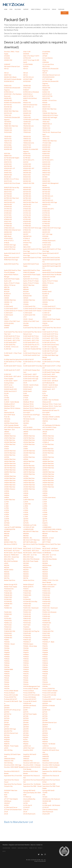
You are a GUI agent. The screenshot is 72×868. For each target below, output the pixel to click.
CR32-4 (45, 317)
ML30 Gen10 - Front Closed (51, 551)
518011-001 (46, 86)
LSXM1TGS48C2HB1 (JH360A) (52, 529)
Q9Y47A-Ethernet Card (11, 733)
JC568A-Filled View (29, 440)
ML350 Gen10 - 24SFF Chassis (32, 553)
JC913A (6, 449)
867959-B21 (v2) (48, 196)
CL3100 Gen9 (8, 313)
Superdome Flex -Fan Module (32, 784)
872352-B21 (27, 211)
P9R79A (7, 667)
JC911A (25, 447)
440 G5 (45, 73)
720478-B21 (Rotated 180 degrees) (12, 119)
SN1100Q (45, 755)
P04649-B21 (8, 595)
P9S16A (26, 680)
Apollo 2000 (46, 247)
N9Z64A (7, 574)
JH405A (45, 493)
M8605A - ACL (28, 538)
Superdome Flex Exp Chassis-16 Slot (51, 781)
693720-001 (8, 113)
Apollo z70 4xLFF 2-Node (31, 281)
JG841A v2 (46, 470)
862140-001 (46, 179)
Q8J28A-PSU (8, 731)
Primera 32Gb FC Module (50, 691)
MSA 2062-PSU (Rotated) (31, 559)
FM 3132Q (7, 419)
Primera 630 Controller (49, 693)
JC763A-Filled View (29, 445)
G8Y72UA (26, 421)
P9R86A (45, 672)
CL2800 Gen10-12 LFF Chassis (13, 311)
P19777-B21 (27, 625)
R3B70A (45, 740)
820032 (26, 162)
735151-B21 (46, 122)
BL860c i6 (7, 294)
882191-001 (27, 232)
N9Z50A (26, 566)
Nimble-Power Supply (11, 587)
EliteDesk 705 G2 (9, 406)
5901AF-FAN (46, 88)
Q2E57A (26, 712)
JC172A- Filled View (48, 438)
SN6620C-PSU (28, 761)
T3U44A (45, 793)
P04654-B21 (27, 595)
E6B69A (26, 396)
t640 (25, 795)
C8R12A (26, 298)
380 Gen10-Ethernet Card (12, 67)
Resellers (5, 845)
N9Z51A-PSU (27, 568)
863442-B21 (27, 181)
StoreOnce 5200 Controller (51, 763)
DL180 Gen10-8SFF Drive (50, 336)
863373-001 (8, 181)
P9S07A (26, 674)
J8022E (45, 432)
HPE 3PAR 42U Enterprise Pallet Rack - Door (12, 429)
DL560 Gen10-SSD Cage (31, 379)
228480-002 (8, 60)
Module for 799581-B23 (11, 555)
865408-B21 (27, 188)
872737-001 (8, 215)
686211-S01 (8, 109)
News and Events (23, 848)
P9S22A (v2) (46, 684)
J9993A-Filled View (48, 436)
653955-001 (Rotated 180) (12, 103)
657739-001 (8, 105)
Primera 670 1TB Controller (31, 695)
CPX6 (6, 317)
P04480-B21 (27, 591)
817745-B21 (27, 158)
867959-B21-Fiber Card (11, 198)
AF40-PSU (27, 241)
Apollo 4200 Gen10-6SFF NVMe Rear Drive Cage (12, 259)
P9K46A (45, 650)
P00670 (26, 589)
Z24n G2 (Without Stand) (50, 810)
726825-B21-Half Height (50, 118)
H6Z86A (26, 423)
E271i (44, 394)
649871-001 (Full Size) (30, 98)
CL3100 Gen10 (47, 311)
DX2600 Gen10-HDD (10, 389)
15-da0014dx (46, 52)
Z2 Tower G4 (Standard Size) (13, 810)
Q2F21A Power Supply (30, 714)
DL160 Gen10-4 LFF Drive (50, 332)
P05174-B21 (46, 595)
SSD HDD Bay (8, 763)
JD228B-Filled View (29, 453)
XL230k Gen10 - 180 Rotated (51, 805)
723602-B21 (27, 118)
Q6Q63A (45, 725)
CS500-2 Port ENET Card (12, 321)
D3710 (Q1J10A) (9, 324)
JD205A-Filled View (48, 451)
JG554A (26, 459)
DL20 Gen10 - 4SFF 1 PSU (50, 338)
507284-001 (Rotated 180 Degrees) (50, 83)
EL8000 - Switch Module (12, 402)
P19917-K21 (46, 625)
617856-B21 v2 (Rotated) (31, 92)
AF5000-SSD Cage (10, 245)
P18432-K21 (27, 621)
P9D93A (7, 642)
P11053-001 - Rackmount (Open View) (50, 609)
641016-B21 (8, 98)
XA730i (25, 803)
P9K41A (7, 650)
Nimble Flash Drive (10, 580)
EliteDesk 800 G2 (29, 411)
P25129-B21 (8, 633)
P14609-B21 (27, 619)
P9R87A (7, 674)
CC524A (7, 304)
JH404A (26, 493)
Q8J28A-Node (47, 729)
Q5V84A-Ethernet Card (49, 723)
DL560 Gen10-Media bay (50, 377)
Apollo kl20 (27, 277)
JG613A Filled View (29, 462)
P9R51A (45, 657)
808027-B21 (46, 152)
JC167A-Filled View (10, 438)
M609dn (26, 536)
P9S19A (26, 682)
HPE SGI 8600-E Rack (49, 428)
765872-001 (27, 130)
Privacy (40, 848)
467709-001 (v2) (28, 77)
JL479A (6, 508)
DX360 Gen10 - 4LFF (49, 389)
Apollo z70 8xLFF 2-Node (12, 283)
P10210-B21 (27, 606)
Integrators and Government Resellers (19, 845)
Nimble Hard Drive (29, 580)
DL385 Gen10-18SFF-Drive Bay (33, 366)
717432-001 (8, 115)
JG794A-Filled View (29, 470)
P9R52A (7, 659)
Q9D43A (26, 731)
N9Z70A (7, 578)
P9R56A (26, 661)
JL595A (6, 515)
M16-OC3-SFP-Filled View (50, 532)
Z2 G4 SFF (26, 808)
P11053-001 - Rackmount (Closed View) (31, 609)
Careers (14, 848)
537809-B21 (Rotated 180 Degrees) (12, 89)
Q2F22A (45, 714)
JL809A (7, 519)
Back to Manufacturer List (18, 822)
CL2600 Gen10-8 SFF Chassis (52, 309)
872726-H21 (27, 213)
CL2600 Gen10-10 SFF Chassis (33, 309)
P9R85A (26, 672)
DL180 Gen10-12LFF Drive (12, 336)
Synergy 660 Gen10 (48, 791)
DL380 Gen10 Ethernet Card (32, 353)
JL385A (26, 506)
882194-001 (8, 234)
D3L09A (26, 324)
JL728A (45, 517)
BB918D (45, 287)
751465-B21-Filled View (11, 126)
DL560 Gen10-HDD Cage (31, 377)
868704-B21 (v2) (48, 200)
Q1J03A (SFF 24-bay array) (12, 710)
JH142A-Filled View (48, 478)
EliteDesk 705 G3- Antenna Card (12, 409)
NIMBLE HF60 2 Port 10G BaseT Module (50, 581)
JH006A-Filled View (10, 476)
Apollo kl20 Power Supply (12, 279)
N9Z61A (7, 572)
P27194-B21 (27, 636)
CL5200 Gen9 (47, 315)
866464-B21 (46, 190)
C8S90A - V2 (8, 302)
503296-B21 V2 (9, 81)
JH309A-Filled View (29, 489)
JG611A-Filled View (10, 462)
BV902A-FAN (27, 296)
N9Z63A (45, 572)
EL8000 (26, 400)
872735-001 (46, 213)
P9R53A (26, 659)
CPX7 (25, 317)
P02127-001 (8, 591)
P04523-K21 (46, 591)
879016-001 (27, 230)
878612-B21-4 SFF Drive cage (32, 228)
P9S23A (7, 687)
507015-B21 (27, 81)
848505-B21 (8, 175)
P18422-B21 (46, 619)
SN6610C (26, 759)
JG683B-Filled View (29, 468)
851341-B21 (8, 177)
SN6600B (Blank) (10, 759)
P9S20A (45, 682)
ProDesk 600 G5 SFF (30, 699)
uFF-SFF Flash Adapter (11, 799)
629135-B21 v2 (28, 94)
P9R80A (26, 667)
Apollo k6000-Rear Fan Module (52, 275)
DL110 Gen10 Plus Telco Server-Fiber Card (14, 333)
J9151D (45, 434)
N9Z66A (45, 574)
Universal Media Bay (29, 799)
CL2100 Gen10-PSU (29, 307)
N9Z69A (45, 576)
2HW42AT (7, 64)
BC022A (7, 292)
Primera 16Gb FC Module (31, 689)
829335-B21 (27, 166)
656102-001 (27, 103)
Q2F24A (26, 716)
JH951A (6, 498)
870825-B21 (27, 209)
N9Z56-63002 (9, 570)
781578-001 (8, 139)
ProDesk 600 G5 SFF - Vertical (52, 699)
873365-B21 (8, 217)
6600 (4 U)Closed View (30, 105)
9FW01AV (45, 236)
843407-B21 (8, 173)
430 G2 (6, 69)
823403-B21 (27, 164)
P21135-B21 (8, 629)
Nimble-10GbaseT (29, 585)
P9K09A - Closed (9, 644)
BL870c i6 (26, 294)
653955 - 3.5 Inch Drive (49, 101)
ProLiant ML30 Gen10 (30, 701)
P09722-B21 (46, 604)
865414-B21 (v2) (9, 190)
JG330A (7, 457)
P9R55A (7, 661)
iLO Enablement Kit (48, 430)
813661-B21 (46, 154)
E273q (6, 396)
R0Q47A (26, 738)
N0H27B (45, 561)
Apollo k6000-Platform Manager (11, 276)
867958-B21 (27, 196)
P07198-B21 (46, 600)
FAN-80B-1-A (46, 415)
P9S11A (45, 676)
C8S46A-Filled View (29, 300)
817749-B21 (46, 158)
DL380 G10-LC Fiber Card (50, 349)
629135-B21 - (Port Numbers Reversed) (13, 95)
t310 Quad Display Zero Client (32, 793)
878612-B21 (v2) (9, 228)
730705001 (8, 122)
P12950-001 (27, 612)
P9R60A (45, 663)
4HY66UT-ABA (28, 79)
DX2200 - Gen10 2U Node (50, 385)
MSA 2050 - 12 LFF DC (49, 555)
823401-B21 (8, 164)
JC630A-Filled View (10, 442)
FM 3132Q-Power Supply (50, 419)
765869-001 (8, 130)
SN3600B (26, 757)
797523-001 (8, 143)
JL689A (45, 515)
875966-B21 (46, 219)
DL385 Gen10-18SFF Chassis (13, 366)
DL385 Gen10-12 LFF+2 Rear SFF (13, 363)
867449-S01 (27, 194)
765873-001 (46, 130)
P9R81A (45, 667)
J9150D (26, 434)
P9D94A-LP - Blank (48, 642)
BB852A (45, 285)
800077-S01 (27, 145)
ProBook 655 (47, 697)
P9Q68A (45, 653)
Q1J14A (25, 710)
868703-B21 (8, 200)
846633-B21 (46, 173)
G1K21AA (7, 421)
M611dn (45, 536)
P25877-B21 (46, 633)
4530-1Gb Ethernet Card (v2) (51, 75)
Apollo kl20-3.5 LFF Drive (31, 279)
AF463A (7, 243)
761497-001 (46, 126)
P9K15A (45, 644)
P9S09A (7, 676)
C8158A (7, 298)
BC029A (26, 292)
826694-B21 (46, 164)
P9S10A (26, 676)
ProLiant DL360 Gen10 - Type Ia (13, 702)
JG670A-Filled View (10, 466)
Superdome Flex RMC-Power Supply (51, 787)
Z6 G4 (25, 812)
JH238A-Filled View (29, 487)
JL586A (26, 510)
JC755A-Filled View (10, 445)
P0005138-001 (9, 589)
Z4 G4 (6, 812)
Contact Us (46, 9)
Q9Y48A (26, 733)
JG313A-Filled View (10, 455)
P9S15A (7, 680)
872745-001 (46, 215)
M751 (6, 538)
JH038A (26, 476)
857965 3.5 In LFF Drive (11, 179)
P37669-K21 (27, 638)
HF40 (44, 423)
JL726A (26, 517)
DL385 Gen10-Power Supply (51, 372)
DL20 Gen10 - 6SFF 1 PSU (31, 340)
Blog (4, 851)
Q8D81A (45, 727)
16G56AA (26, 54)
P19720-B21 (27, 623)
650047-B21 (46, 98)
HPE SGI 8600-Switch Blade (32, 430)
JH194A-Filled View (48, 483)
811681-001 (27, 154)
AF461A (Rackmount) (49, 241)
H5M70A (45, 421)
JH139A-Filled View (29, 478)
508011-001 (8, 86)
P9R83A (45, 670)
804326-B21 (8, 147)
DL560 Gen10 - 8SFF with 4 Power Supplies (12, 378)
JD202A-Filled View (10, 451)
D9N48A (7, 326)
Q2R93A (26, 721)
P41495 (6, 640)
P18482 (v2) (8, 623)
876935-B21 (8, 224)
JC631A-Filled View (29, 442)
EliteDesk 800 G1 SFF (49, 408)
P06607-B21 (8, 597)
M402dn (7, 534)
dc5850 (7, 328)
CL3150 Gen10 (28, 313)
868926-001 (46, 205)
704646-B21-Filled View (50, 113)
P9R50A (26, 657)
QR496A (45, 733)
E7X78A (7, 398)
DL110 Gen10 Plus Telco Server (32, 328)
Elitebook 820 (47, 402)
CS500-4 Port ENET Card (31, 321)
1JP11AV (45, 56)
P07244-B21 (8, 602)
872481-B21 (46, 211)
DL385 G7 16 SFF (29, 360)
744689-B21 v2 (47, 124)
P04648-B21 (46, 593)
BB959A (7, 290)
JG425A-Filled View (10, 459)
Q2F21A (45, 712)
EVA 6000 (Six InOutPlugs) (32, 415)
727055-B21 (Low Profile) (31, 120)
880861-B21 (8, 232)
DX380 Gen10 (27, 391)
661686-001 (46, 105)
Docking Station (9, 383)
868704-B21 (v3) (9, 202)
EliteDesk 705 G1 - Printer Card (52, 404)
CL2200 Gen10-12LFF (49, 307)
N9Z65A (26, 574)
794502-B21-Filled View (50, 141)
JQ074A (45, 519)
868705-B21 (8, 205)
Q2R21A (7, 721)
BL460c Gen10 (47, 292)
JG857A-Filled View (29, 472)
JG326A (26, 455)
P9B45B (45, 640)
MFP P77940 (46, 542)
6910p (25, 109)
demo (65, 13)
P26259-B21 (8, 636)
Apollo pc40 (46, 279)
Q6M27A (26, 725)
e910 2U (7, 400)
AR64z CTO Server (10, 285)
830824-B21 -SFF (29, 169)
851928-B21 (27, 177)
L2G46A (45, 525)
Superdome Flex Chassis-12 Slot (31, 777)
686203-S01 (46, 107)
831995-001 (46, 169)
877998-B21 (27, 226)
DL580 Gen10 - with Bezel (50, 381)
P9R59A (26, 663)
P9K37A (45, 646)
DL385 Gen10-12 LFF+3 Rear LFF (32, 363)
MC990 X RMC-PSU (10, 542)
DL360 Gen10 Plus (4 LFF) (31, 345)
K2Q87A (45, 523)
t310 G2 (6, 793)
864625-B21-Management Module (50, 184)
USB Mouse (8, 801)
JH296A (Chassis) (10, 489)
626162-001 (46, 92)
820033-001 (46, 162)
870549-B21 (8, 207)
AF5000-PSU (27, 243)
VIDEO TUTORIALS (36, 9)
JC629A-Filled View (48, 440)
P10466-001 (8, 608)
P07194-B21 (27, 600)
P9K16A (7, 646)
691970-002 (27, 111)
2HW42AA (46, 62)
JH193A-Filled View (29, 483)
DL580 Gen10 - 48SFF (30, 381)
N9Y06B (26, 563)
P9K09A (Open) (28, 644)
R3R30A (7, 742)
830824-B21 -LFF (10, 169)
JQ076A (26, 521)
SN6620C (45, 759)
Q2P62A (7, 718)
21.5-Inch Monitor (48, 58)
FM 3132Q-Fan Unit (29, 419)
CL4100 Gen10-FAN (29, 315)
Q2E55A (7, 712)
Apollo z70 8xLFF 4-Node (31, 283)
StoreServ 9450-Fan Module (51, 765)
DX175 (25, 383)
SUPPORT (26, 9)
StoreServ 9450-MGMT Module (14, 767)
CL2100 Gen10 (9, 307)
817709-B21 (27, 156)
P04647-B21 (27, 593)
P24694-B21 (46, 629)
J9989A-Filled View (29, 436)
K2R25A (7, 525)
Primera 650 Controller (11, 695)
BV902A (7, 296)
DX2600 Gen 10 (28, 387)
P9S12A (7, 678)
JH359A (7, 491)
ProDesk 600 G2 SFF (11, 699)
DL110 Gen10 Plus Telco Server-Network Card (33, 333)
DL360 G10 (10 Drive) (49, 343)
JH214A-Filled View (10, 487)
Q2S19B (45, 721)
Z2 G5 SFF (46, 808)
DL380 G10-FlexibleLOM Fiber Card (32, 350)
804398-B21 (8, 149)
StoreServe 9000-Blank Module (31, 773)
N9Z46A (45, 563)
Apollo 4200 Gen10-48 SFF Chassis (51, 255)
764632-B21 (27, 128)
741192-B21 (8, 124)
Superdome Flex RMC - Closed (32, 786)
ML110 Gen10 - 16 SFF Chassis (13, 549)
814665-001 (8, 156)
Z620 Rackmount (48, 812)
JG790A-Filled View (48, 468)
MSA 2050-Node (28, 557)
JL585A (6, 510)
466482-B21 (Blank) (10, 77)
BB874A (26, 287)
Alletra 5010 (27, 247)
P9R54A (45, 659)
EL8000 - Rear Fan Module (50, 400)
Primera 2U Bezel (28, 691)
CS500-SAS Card (48, 321)
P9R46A (26, 655)
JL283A (26, 502)
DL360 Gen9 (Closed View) (51, 345)
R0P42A (7, 735)
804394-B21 (46, 147)
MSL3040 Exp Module (11, 561)
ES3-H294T (46, 413)
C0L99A (45, 296)
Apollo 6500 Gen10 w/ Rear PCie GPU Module (12, 271)
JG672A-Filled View (48, 466)
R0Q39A (7, 738)
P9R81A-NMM (8, 670)
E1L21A (6, 394)
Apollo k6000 (47, 270)
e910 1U (45, 398)
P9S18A (7, 682)
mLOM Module (47, 553)
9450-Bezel (8, 236)
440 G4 (25, 73)
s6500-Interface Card (49, 748)
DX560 (45, 391)
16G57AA (45, 54)
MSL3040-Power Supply (31, 561)
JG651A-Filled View (48, 464)
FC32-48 (7, 417)
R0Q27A (45, 735)
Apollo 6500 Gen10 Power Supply (31, 265)
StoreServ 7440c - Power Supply (12, 53)
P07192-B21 (8, 600)
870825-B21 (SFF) (48, 209)
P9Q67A (26, 653)
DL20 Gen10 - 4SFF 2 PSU (12, 340)
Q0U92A (7, 708)
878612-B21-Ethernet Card (12, 230)
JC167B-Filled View (29, 438)
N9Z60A (45, 570)
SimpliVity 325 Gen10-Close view (51, 751)
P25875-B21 (27, 633)
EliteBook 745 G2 (28, 402)
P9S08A (45, 674)
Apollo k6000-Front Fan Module (52, 273)
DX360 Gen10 (27, 389)
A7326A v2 (27, 239)
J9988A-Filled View (10, 436)
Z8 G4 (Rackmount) (29, 814)
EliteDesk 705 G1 (28, 404)
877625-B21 (27, 224)
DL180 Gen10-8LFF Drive (31, 336)
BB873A (7, 287)
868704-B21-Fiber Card (31, 202)
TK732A (45, 797)
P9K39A (26, 648)
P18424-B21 (8, 621)
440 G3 (6, 73)
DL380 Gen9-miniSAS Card (32, 355)
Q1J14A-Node (46, 710)
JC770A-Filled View (48, 445)
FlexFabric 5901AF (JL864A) (51, 417)
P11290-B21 (8, 612)
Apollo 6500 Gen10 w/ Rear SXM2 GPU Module (32, 271)
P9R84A (7, 672)
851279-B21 (46, 175)
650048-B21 (8, 101)
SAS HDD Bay (8, 750)
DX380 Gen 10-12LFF (10, 391)
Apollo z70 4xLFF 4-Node (50, 281)
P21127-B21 (46, 627)
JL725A (6, 517)
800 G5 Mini (8, 145)
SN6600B (46, 757)
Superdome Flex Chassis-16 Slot (51, 777)
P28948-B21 (8, 638)
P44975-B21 (27, 640)
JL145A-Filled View (10, 500)
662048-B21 (8, 107)
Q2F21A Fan (8, 714)
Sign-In (54, 9)
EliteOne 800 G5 (9, 413)
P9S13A (26, 678)
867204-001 (27, 192)
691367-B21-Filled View (49, 109)
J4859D (26, 432)
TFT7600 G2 (27, 797)
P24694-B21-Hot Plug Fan (31, 631)
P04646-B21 (8, 593)
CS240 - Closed (28, 319)
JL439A (45, 506)
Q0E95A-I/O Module (49, 706)
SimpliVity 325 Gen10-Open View (12, 756)
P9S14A (45, 678)
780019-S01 (27, 137)
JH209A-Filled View (29, 485)
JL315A (45, 504)
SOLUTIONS (18, 9)
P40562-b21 (46, 638)
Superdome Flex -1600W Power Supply (52, 773)
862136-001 (27, 179)
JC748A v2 (46, 442)
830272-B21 (46, 166)
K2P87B (26, 523)
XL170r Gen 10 (28, 805)
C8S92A (26, 302)
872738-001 (27, 215)
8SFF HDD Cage (47, 234)
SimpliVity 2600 (28, 750)
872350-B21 (8, 211)
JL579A (26, 508)
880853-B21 (46, 230)
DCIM (11, 9)
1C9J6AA (7, 56)
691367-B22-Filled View (11, 111)
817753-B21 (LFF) (29, 160)
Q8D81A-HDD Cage (10, 729)
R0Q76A (45, 738)
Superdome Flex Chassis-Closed (12, 781)
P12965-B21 (8, 614)
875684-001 (8, 219)
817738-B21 (46, 156)
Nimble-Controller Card (49, 585)
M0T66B (7, 532)
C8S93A (45, 302)
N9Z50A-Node (47, 566)
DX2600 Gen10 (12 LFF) (50, 387)
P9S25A (7, 689)
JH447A (26, 495)
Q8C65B (26, 727)
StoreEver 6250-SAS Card (31, 763)
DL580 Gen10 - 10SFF (49, 379)
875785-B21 (27, 219)
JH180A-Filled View (10, 481)
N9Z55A (45, 568)
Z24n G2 (26, 810)
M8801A (7, 540)
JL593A (26, 512)
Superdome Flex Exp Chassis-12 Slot (33, 781)
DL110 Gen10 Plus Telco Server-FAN (52, 329)
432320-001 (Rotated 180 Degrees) (50, 70)
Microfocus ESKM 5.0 (11, 544)
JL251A (45, 500)
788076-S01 (8, 141)
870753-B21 (27, 207)
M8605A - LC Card (48, 538)
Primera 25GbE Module (11, 691)
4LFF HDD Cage (47, 79)
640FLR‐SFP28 (47, 96)
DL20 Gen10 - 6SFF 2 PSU (50, 340)
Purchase (61, 9)
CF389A (45, 304)
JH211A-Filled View (48, 485)
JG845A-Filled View (10, 472)
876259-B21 (27, 222)
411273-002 (46, 67)
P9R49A (7, 657)
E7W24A (45, 396)
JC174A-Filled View (10, 440)
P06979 (26, 597)
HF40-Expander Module (11, 425)
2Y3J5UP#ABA (28, 64)
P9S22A (26, 684)
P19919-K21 (8, 627)
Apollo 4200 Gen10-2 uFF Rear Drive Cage (52, 250)
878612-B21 (46, 226)
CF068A (26, 304)
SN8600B (46, 761)
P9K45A (26, 650)
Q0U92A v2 (27, 708)
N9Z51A (7, 568)
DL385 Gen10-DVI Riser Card (51, 370)
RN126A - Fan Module (49, 744)
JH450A (45, 495)
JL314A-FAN (27, 504)
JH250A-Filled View (48, 487)
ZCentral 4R (46, 814)
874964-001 (46, 217)
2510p (44, 60)
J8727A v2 (7, 434)
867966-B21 (46, 198)
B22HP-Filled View (29, 285)
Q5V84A (26, 723)
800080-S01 (46, 145)
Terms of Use (33, 848)
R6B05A (45, 742)
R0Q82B (7, 740)
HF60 (25, 425)
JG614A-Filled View (48, 462)
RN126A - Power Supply (11, 746)
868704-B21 (27, 200)
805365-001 (46, 149)
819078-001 (8, 162)
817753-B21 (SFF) (48, 160)
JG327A (45, 455)
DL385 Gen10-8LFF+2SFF (12, 370)
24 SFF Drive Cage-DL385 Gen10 (31, 61)
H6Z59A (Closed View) (11, 423)
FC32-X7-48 (27, 417)
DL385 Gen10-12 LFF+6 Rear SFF (51, 363)
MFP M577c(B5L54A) (30, 542)
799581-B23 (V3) (29, 143)
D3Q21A (45, 324)
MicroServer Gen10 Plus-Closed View (33, 545)
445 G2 (25, 75)
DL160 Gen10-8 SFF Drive (50, 334)
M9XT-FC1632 (47, 540)
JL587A (45, 510)
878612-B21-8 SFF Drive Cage (52, 228)
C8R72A (45, 298)
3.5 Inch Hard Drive (48, 64)
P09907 (7, 606)
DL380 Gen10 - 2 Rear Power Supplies (13, 354)
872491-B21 (8, 213)
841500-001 (27, 171)
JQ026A (26, 519)
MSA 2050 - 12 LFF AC (30, 555)
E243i (25, 394)
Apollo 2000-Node (10, 249)
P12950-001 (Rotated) (49, 612)
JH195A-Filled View (10, 485)
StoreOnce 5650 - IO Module (32, 765)
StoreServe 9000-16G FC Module (12, 773)
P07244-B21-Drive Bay (30, 602)
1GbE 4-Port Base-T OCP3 (31, 56)
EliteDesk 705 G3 (28, 406)
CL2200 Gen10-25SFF (11, 309)
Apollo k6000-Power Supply (32, 275)
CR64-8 (7, 319)
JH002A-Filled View (29, 474)
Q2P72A (45, 718)
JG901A (6, 474)
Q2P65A (26, 718)
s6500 (6, 748)
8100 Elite (7, 154)
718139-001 (27, 115)
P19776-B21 (8, 625)
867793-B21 (46, 194)
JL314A (6, 504)
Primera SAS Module (29, 697)
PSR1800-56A (47, 701)
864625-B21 (46, 181)
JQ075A (7, 521)
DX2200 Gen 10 (9, 387)
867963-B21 (27, 198)
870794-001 (8, 209)
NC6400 (45, 578)
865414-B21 (46, 188)
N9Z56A (26, 570)
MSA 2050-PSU (47, 557)
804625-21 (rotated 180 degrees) (31, 150)
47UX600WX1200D (48, 77)
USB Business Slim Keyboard (51, 799)
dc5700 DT (46, 326)
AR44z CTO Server (48, 283)
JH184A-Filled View (10, 483)
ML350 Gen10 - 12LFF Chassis (13, 553)
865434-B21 (27, 190)
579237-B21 (27, 88)
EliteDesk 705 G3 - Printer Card (52, 406)
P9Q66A (7, 653)
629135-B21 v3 (47, 94)
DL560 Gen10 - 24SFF (30, 374)
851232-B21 (27, 175)
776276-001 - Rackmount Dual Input (52, 133)
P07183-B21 (46, 597)
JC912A (45, 447)
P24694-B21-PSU (48, 631)
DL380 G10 (8, 349)
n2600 (6, 563)
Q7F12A (6, 727)
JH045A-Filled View (48, 476)
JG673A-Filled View (10, 468)
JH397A (26, 491)
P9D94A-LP (27, 642)
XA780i (6, 805)
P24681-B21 (27, 629)
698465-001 (27, 113)
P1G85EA (26, 627)
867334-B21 (8, 194)
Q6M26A (7, 725)
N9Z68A (26, 576)
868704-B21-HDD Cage (50, 202)
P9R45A (7, 655)
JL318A (6, 506)
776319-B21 (8, 137)
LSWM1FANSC (47, 527)
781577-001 (46, 137)
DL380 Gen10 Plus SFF (49, 353)
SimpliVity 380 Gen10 (30, 755)
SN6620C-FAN (9, 761)
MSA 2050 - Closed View (11, 557)
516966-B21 (27, 86)
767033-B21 (8, 132)
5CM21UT (26, 90)
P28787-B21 (46, 636)
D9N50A (26, 326)
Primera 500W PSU (29, 693)
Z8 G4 (6, 814)
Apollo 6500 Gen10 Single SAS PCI (52, 267)
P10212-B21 (46, 606)
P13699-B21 (46, 616)
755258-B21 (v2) (28, 126)
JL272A (6, 502)
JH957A (26, 498)
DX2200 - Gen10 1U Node (31, 385)
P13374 (6, 616)
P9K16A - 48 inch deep (30, 646)
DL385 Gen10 (47, 360)
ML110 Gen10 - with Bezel (50, 549)
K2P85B (7, 523)
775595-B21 (27, 132)
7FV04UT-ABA (47, 143)
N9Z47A (7, 566)
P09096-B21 (8, 604)
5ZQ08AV (45, 90)
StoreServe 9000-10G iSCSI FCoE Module (32, 768)
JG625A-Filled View (10, 464)
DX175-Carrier (8, 385)
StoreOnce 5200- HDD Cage (13, 765)
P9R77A (26, 665)
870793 (45, 207)
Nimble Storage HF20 (11, 585)
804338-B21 (27, 147)
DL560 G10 (8, 374)
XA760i (45, 803)
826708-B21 (8, 166)
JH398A (45, 491)
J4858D (7, 432)
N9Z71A (26, 578)
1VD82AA (7, 58)
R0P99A (26, 735)
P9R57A (45, 661)
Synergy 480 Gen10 (29, 791)
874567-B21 (27, 217)
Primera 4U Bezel (9, 693)
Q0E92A (45, 704)
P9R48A (45, 655)
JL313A (45, 502)
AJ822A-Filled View (10, 247)
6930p (45, 111)
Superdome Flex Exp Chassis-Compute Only (13, 785)
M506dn (45, 534)
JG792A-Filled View (10, 470)
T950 (6, 797)
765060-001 (46, 128)
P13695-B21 (27, 616)
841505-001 (46, 171)
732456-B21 (27, 122)
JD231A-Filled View (48, 453)
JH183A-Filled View (48, 481)
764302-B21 (8, 128)
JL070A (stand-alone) (49, 498)
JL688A (26, 515)
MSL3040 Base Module (50, 559)
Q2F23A (7, 716)
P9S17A (45, 680)
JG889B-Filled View (48, 472)
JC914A (25, 449)
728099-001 (46, 120)
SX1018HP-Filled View (11, 791)
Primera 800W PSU (10, 697)
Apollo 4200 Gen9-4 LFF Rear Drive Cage (32, 259)
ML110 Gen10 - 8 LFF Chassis (32, 549)
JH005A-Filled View (48, 474)
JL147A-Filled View (29, 500)
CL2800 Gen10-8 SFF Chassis (32, 311)
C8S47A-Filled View (48, 300)
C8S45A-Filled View (10, 300)
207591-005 (27, 58)
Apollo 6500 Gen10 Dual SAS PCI (51, 261)
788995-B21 (27, 141)
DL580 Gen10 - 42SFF (11, 381)
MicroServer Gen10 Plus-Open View (51, 545)
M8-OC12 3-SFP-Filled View (31, 540)
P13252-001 (46, 614)
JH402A (7, 493)
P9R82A (26, 670)
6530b (25, 101)
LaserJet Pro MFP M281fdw (13, 527)
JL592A (6, 512)
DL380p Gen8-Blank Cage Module (50, 356)
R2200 (25, 740)
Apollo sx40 (8, 281)
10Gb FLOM (27, 52)
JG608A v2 (46, 459)
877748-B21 (46, 224)
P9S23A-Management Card (32, 687)
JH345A (45, 489)
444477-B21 (8, 75)
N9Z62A (26, 572)
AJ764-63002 (47, 245)
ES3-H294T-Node (10, 415)
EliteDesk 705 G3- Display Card (33, 408)
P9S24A (45, 687)
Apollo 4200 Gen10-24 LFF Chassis (12, 255)
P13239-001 (27, 614)
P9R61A (7, 665)
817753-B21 (8, 160)
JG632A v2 (27, 464)
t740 (44, 795)
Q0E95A (7, 706)
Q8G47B (26, 729)
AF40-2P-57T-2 (9, 241)
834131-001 (8, 171)
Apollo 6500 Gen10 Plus (11, 264)
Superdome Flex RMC (49, 784)
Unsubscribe (6, 848)
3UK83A (26, 67)
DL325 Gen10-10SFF (10, 343)
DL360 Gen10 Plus (10, 345)
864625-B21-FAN (29, 183)
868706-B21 (27, 205)
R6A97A (26, 742)
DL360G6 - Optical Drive (31, 347)
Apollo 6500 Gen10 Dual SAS (51, 258)
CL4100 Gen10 (9, 315)
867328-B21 (46, 192)
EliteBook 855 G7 (9, 404)
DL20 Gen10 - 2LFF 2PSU (31, 338)
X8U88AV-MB (47, 801)
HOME (6, 9)
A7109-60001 (8, 239)
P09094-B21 (46, 602)
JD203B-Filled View (29, 451)
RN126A (26, 744)
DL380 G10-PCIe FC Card (50, 351)
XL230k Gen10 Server (11, 808)
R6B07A (7, 744)
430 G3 (25, 69)
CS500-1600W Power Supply (51, 319)
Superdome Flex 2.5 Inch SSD (13, 776)
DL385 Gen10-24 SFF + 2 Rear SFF (52, 367)
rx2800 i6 (45, 746)
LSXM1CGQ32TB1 (10, 529)
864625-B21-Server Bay (12, 188)
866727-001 (8, 192)
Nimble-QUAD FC (28, 587)
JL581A (45, 508)
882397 (26, 234)
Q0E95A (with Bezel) (30, 706)
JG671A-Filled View (29, 466)
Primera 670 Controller (49, 695)
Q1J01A (45, 708)
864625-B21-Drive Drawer (12, 183)
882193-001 (46, 232)
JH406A (7, 495)
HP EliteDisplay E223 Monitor (51, 425)
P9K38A (7, 648)
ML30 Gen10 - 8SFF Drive (31, 551)
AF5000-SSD (47, 243)
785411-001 (46, 139)
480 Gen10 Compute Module (13, 79)
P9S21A (7, 684)
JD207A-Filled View (10, 453)
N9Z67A (7, 576)
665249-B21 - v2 (28, 107)
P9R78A (45, 665)
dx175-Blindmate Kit (48, 383)
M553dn (7, 536)
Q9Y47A (45, 731)
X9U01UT (7, 803)
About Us (33, 845)
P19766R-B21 (47, 623)
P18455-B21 (46, 621)
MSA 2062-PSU (9, 559)
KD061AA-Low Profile (30, 525)
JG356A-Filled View (29, 457)
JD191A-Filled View (48, 449)
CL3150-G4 (46, 313)
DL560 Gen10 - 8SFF (49, 374)
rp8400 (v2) (27, 746)
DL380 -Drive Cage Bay (50, 347)
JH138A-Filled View (10, 478)
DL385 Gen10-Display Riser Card (32, 371)
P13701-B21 (8, 619)
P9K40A (45, 648)
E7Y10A (26, 398)
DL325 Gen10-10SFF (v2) (31, 343)
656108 (45, 103)
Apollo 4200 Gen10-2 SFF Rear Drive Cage (33, 250)
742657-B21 (27, 124)
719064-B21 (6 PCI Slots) (50, 115)
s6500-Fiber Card (29, 748)
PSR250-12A (27, 704)
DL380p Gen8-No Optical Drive (14, 360)
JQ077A (45, 521)
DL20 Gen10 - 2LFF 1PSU (12, 338)
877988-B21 (8, 226)
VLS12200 (26, 801)
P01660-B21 (46, 589)
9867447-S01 (27, 236)
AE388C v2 (46, 239)
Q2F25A (45, 716)
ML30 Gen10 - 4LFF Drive (12, 551)
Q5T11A (6, 723)
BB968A (45, 290)
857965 (45, 177)
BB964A (26, 290)
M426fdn (26, 534)
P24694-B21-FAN (10, 631)
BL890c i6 (46, 294)
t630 (6, 795)
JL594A (45, 512)
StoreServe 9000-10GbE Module (50, 768)
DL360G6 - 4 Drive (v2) (11, 347)
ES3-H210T (27, 413)
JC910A (6, 447)
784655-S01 (27, 139)
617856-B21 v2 (9, 92)
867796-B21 (8, 196)
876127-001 (8, 222)
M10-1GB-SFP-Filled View (31, 532)
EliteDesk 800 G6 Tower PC (51, 411)
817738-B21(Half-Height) (12, 158)
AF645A (26, 245)
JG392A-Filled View (48, 457)
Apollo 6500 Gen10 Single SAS (52, 264)
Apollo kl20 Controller (49, 277)
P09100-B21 (27, 604)
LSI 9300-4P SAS (29, 527)
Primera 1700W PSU (49, 689)
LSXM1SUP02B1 (28, 529)
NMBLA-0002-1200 (48, 587)
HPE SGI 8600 (28, 428)
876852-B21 (46, 222)
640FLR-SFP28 (28, 96)
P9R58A (7, 663)
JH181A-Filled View (29, 481)
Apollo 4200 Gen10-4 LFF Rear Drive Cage (33, 255)
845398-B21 (27, 173)
